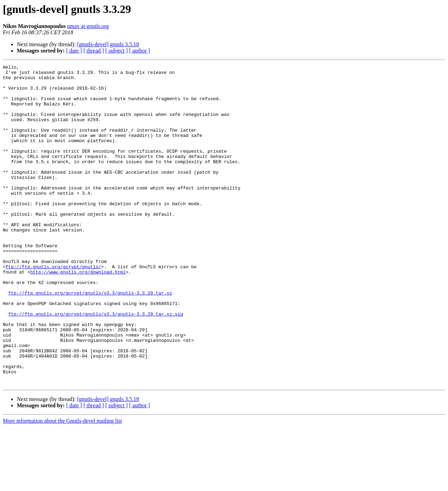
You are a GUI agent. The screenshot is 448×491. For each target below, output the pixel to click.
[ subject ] (117, 51)
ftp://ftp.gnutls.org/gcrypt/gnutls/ (53, 307)
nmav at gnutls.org (88, 26)
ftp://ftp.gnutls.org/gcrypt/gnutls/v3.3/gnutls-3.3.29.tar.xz (90, 339)
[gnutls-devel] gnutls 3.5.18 (108, 44)
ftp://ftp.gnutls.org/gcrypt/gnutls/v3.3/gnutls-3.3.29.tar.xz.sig (96, 364)
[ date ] (74, 51)
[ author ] (140, 51)
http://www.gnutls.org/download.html (78, 314)
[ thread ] (94, 51)
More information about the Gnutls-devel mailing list (62, 485)
